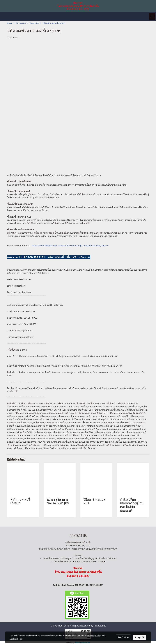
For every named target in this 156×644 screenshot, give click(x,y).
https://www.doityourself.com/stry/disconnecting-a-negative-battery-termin (70, 246)
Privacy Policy (94, 635)
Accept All (139, 637)
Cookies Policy (16, 639)
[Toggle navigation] (152, 16)
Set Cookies (123, 637)
